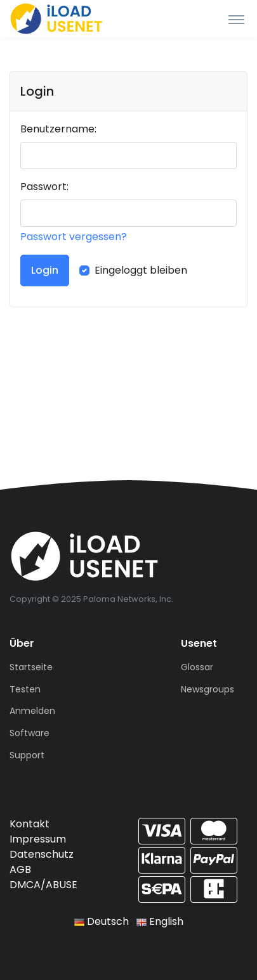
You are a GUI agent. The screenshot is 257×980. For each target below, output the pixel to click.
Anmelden (32, 711)
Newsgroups (208, 689)
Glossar (197, 667)
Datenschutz (42, 854)
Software (30, 733)
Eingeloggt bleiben (141, 270)
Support (27, 755)
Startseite (31, 667)
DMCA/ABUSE (43, 885)
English (160, 921)
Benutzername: (58, 129)
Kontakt (30, 824)
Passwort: (44, 187)
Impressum (38, 839)
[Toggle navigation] (236, 19)
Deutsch (102, 921)
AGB (20, 869)
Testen (25, 689)
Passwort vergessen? (74, 237)
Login (45, 270)
